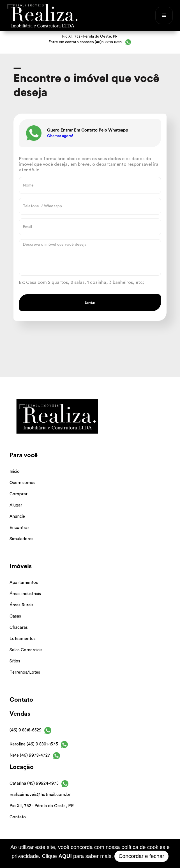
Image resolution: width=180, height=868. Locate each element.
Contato (18, 817)
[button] (164, 15)
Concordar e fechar (141, 856)
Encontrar (19, 528)
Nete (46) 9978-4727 (30, 755)
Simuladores (21, 539)
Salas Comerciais (26, 650)
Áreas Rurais (21, 605)
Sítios (15, 661)
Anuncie (17, 516)
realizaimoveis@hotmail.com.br (40, 795)
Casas (15, 616)
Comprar (19, 494)
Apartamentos (24, 583)
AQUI (65, 856)
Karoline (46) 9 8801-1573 (34, 744)
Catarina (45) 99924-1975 (34, 783)
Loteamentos (23, 639)
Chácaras (19, 628)
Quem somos (22, 483)
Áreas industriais (25, 594)
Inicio (15, 472)
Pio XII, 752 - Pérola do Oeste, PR (42, 806)
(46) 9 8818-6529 (26, 730)
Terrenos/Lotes (25, 672)
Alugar (16, 505)
